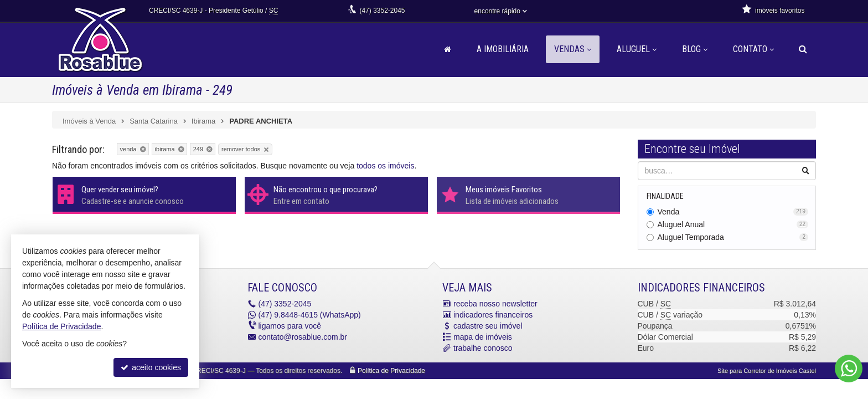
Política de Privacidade (391, 371)
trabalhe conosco (483, 348)
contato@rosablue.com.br (303, 337)
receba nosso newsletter (495, 304)
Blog (695, 49)
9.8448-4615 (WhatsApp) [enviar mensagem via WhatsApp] (310, 315)
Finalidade (665, 196)
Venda (733, 212)
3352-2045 (382, 11)
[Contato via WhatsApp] (849, 369)
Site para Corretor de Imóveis (767, 371)
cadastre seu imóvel (488, 326)
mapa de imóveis (483, 337)
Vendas (573, 49)
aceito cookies (151, 367)
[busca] (803, 49)
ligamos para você (290, 326)
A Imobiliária (503, 49)
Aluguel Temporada (733, 237)
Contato (753, 49)
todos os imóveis (385, 166)
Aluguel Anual (733, 224)
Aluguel (637, 49)
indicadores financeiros (493, 315)
